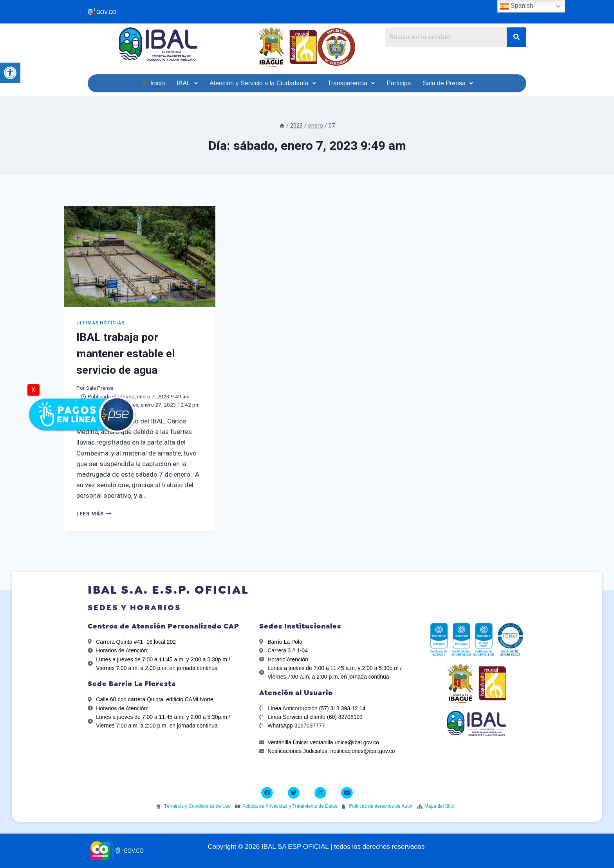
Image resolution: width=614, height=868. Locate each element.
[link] (10, 73)
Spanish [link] (516, 6)
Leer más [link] (94, 513)
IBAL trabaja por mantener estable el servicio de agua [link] (126, 354)
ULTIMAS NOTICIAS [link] (100, 323)
